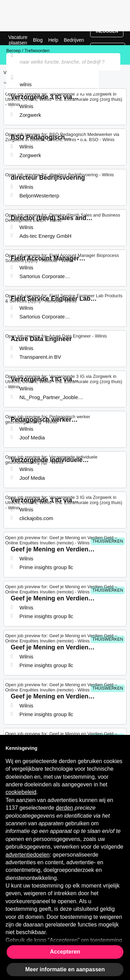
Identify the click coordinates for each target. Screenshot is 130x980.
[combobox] (52, 84)
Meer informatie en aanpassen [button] (65, 969)
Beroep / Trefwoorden (28, 51)
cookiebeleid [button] (21, 792)
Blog (38, 40)
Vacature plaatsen (18, 40)
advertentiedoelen (28, 855)
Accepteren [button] (65, 952)
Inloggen (107, 31)
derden (64, 808)
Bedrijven (74, 40)
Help (53, 40)
